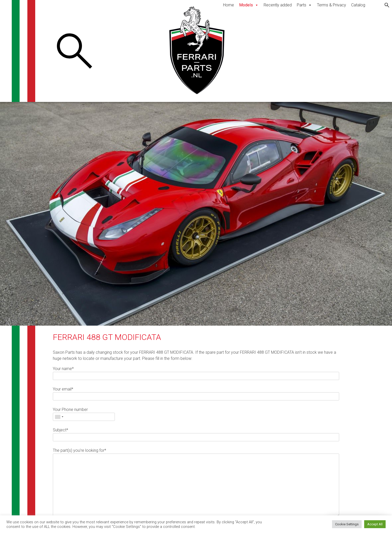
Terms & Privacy (332, 5)
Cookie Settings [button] (347, 524)
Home (229, 5)
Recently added (278, 5)
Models (249, 5)
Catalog (358, 5)
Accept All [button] (375, 524)
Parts (304, 5)
